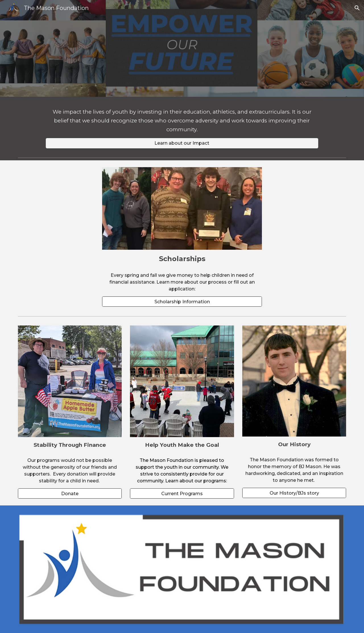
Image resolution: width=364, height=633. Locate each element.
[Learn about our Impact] (182, 143)
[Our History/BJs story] (294, 493)
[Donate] (70, 494)
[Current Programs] (182, 494)
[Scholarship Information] (182, 302)
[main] (182, 121)
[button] (357, 8)
